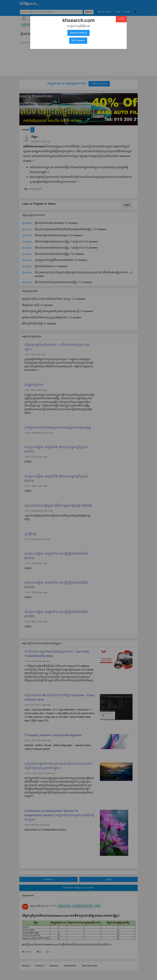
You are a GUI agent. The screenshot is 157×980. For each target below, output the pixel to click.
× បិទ (121, 19)
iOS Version (78, 41)
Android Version (78, 33)
